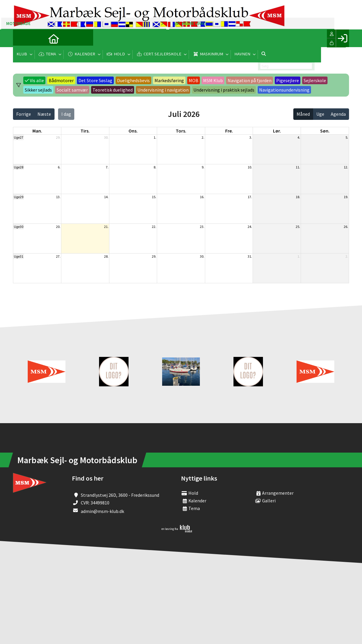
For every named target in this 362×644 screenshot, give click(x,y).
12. (346, 167)
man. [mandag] (37, 131)
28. (106, 256)
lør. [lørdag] (277, 131)
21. (106, 227)
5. (347, 137)
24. (250, 227)
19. (346, 197)
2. (203, 137)
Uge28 (19, 167)
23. (202, 227)
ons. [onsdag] (133, 131)
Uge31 (19, 256)
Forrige (24, 114)
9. (203, 167)
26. (346, 227)
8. (155, 167)
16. (202, 197)
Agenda (338, 114)
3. (251, 137)
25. (298, 227)
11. (298, 167)
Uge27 (19, 137)
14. (106, 197)
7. (107, 167)
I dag (66, 114)
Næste (44, 114)
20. (58, 227)
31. (250, 256)
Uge (320, 114)
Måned (303, 114)
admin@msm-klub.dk (102, 511)
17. (250, 197)
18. (298, 197)
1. (155, 137)
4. (299, 137)
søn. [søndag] (325, 131)
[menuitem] (22, 38)
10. (250, 167)
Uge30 (19, 227)
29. (58, 137)
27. (58, 256)
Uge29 (19, 197)
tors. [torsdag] (181, 131)
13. (58, 197)
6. (59, 167)
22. (154, 227)
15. (154, 197)
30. (106, 137)
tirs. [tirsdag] (85, 131)
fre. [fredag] (229, 131)
